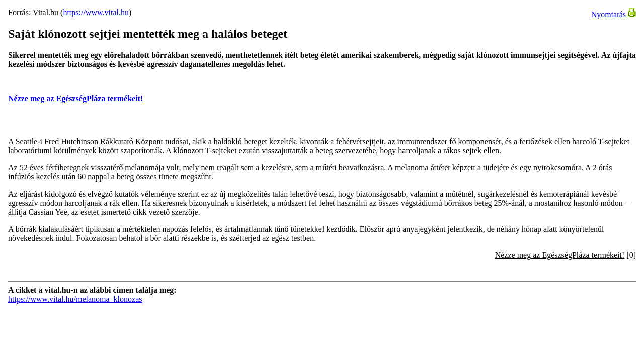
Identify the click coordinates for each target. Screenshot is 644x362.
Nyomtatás (614, 14)
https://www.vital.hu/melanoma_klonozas (75, 299)
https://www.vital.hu (96, 12)
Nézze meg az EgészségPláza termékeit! (75, 98)
